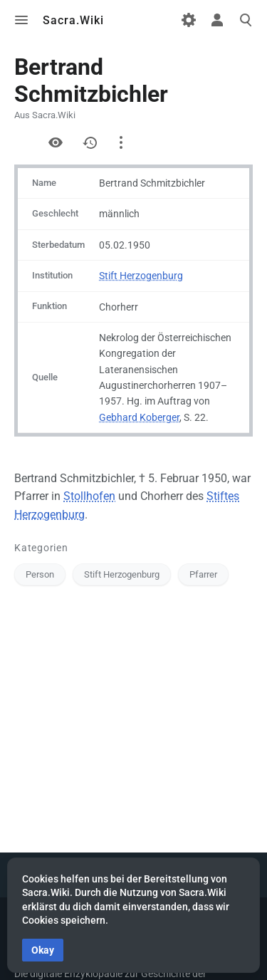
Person (40, 574)
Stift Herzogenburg (141, 276)
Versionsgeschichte (90, 142)
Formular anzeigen (21, 142)
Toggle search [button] (246, 20)
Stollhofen (89, 496)
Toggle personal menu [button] (217, 20)
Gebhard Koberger (139, 417)
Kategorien (41, 548)
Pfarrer (203, 574)
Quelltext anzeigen (56, 142)
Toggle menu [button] (21, 20)
